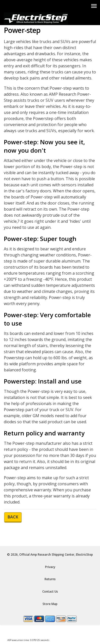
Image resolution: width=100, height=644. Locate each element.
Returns (50, 579)
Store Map (50, 604)
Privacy (50, 567)
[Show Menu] (94, 6)
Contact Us (50, 591)
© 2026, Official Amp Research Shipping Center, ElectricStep (50, 555)
